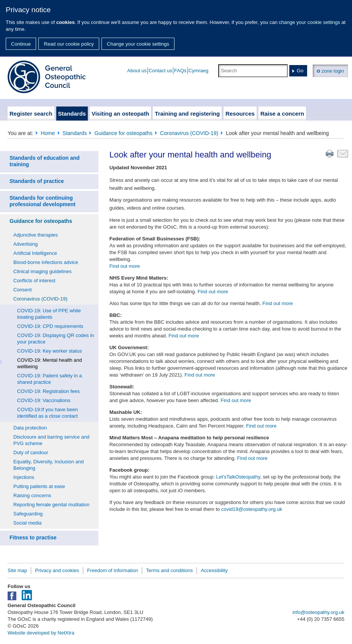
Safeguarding (28, 514)
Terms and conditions (169, 570)
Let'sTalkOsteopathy (238, 477)
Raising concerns (32, 495)
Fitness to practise (33, 537)
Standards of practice (37, 181)
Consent (22, 290)
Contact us (160, 71)
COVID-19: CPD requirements (50, 326)
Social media (27, 523)
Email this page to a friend (343, 154)
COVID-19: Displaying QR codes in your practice (55, 339)
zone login (330, 71)
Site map (17, 570)
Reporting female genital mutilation (51, 505)
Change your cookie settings (138, 44)
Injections (24, 477)
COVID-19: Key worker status (50, 351)
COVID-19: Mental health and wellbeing (50, 363)
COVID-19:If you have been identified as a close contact (48, 413)
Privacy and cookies (57, 570)
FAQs (180, 71)
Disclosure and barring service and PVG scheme (51, 440)
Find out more (125, 266)
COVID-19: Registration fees (48, 391)
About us (137, 71)
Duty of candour (31, 452)
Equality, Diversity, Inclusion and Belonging (48, 465)
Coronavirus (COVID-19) (189, 133)
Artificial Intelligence (35, 253)
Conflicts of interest (34, 281)
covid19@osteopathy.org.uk (252, 509)
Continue (21, 44)
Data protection (30, 428)
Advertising (25, 244)
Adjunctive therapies (36, 235)
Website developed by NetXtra (41, 633)
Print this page (330, 154)
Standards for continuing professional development (42, 201)
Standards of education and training (44, 161)
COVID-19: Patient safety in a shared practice (50, 379)
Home (48, 133)
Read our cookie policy (69, 44)
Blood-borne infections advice (46, 262)
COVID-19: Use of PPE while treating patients (49, 314)
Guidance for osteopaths (123, 133)
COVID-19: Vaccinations (44, 400)
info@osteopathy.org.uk (318, 612)
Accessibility (214, 570)
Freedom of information (113, 570)
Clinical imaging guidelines (42, 271)
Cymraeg (199, 71)
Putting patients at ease (39, 486)
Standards (75, 133)
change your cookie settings (310, 22)
